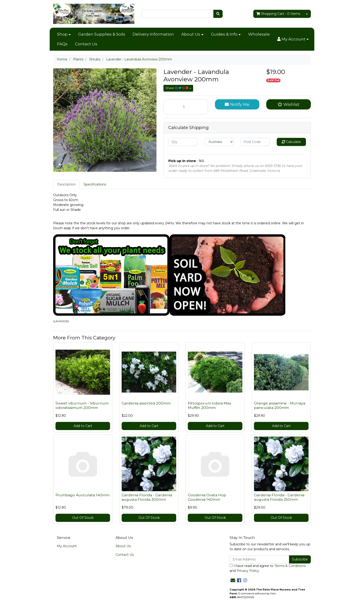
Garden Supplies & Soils (102, 34)
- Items (278, 14)
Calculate (291, 142)
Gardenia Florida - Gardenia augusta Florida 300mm (147, 497)
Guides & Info (224, 34)
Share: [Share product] (177, 88)
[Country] (219, 142)
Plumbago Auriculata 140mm (83, 495)
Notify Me (237, 104)
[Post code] (255, 142)
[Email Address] (259, 559)
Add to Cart (83, 426)
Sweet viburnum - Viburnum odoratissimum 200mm (82, 405)
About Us (191, 34)
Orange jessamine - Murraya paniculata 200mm (280, 405)
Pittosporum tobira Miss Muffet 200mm (209, 405)
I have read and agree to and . (268, 568)
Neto (273, 593)
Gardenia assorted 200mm (146, 403)
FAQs (62, 44)
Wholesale (259, 34)
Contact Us (86, 44)
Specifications (95, 184)
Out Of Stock (83, 518)
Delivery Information (153, 34)
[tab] (66, 184)
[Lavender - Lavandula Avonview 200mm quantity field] (186, 107)
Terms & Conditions (290, 566)
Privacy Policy (248, 571)
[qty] (183, 142)
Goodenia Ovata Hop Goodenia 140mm (207, 497)
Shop (62, 34)
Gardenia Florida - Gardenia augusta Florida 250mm (279, 497)
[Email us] (233, 580)
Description (66, 184)
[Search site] (218, 14)
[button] (293, 39)
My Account (67, 546)
